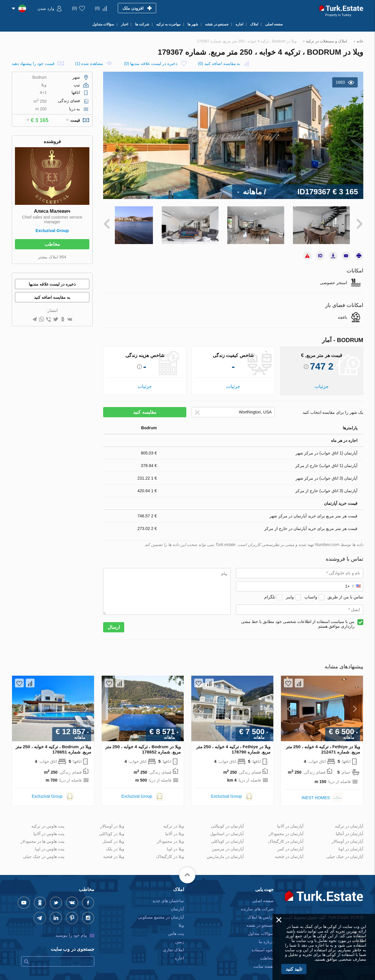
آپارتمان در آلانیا (290, 822)
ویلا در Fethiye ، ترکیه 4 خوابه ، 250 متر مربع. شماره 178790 (233, 745)
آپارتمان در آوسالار (347, 837)
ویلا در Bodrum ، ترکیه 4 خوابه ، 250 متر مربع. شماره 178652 (143, 745)
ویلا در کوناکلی (112, 829)
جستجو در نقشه (260, 921)
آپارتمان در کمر (290, 845)
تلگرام (270, 593)
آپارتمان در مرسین (228, 845)
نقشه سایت (264, 962)
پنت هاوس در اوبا (50, 845)
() (97, 8)
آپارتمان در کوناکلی (227, 837)
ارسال (114, 623)
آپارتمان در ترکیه (349, 822)
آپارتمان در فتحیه (289, 852)
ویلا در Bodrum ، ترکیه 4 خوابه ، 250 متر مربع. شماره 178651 (53, 745)
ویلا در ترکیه (174, 822)
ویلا (181, 921)
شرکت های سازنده (257, 905)
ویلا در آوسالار (112, 822)
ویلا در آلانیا (175, 829)
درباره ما (266, 937)
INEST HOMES (316, 793)
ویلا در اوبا (175, 845)
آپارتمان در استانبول (227, 829)
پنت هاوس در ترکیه (48, 822)
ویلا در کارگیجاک (170, 852)
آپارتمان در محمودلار (286, 829)
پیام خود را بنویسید (71, 931)
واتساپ (311, 593)
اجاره (179, 954)
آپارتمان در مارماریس (225, 852)
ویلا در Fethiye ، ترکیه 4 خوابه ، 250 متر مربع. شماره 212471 (323, 745)
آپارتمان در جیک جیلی (345, 852)
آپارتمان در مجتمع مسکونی (161, 913)
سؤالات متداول (261, 929)
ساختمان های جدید (168, 896)
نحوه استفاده (263, 945)
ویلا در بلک (115, 845)
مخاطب (52, 244)
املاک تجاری (173, 945)
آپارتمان (177, 905)
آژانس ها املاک (261, 913)
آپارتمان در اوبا (351, 845)
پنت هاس (176, 929)
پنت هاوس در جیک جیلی (44, 852)
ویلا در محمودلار (170, 837)
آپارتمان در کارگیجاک (286, 837)
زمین (180, 937)
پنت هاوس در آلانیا (49, 829)
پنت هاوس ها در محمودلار (42, 837)
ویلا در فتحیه (114, 852)
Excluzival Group (52, 231)
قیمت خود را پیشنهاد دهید (33, 63)
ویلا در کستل (113, 837)
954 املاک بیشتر (52, 257)
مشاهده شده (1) (89, 63)
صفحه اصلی (263, 896)
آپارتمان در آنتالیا (350, 829)
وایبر (290, 593)
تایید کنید (294, 969)
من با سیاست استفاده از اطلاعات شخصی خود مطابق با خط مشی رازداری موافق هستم (298, 620)
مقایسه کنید (145, 408)
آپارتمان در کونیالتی (227, 822)
